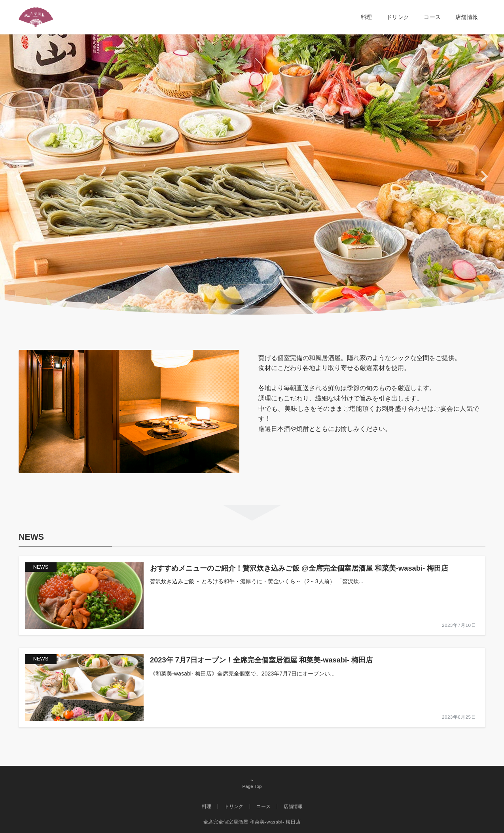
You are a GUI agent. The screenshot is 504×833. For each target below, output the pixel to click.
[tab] (239, 285)
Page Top (252, 784)
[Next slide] (484, 176)
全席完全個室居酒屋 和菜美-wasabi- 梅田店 (252, 822)
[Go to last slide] (20, 176)
